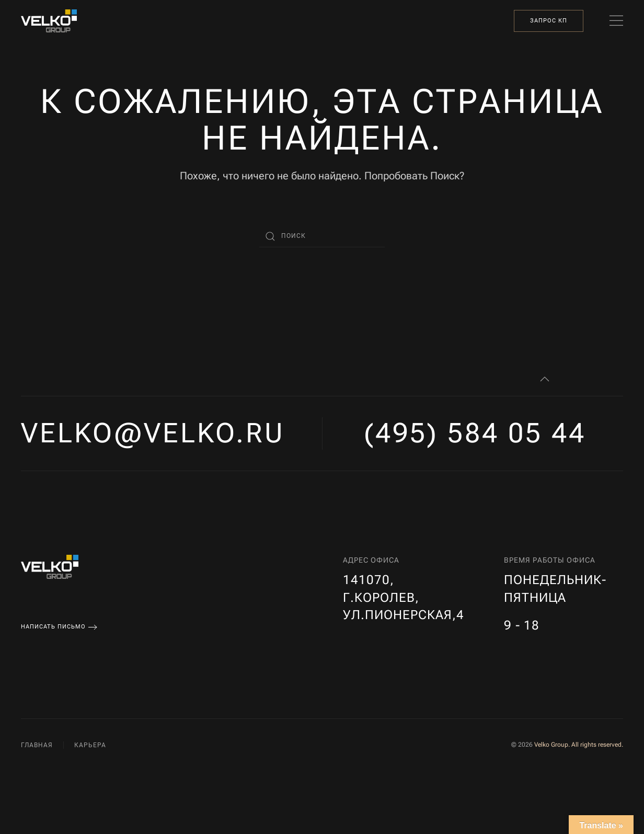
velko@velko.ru (153, 433)
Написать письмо (53, 627)
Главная (37, 745)
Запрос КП (549, 21)
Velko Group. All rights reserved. (579, 745)
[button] (616, 21)
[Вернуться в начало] (49, 21)
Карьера (90, 745)
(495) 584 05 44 (475, 433)
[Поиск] (322, 236)
